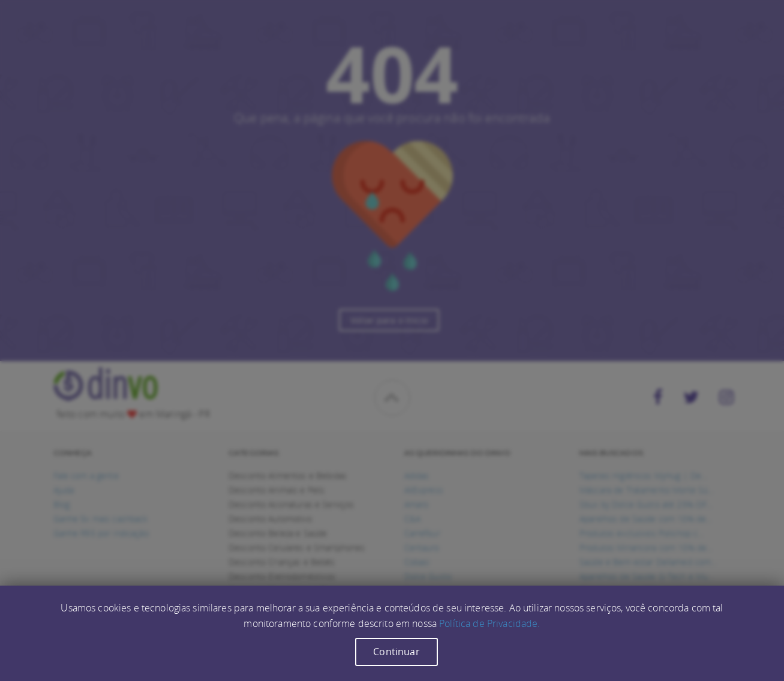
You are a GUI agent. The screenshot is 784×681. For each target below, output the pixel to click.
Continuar (396, 652)
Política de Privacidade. (489, 623)
